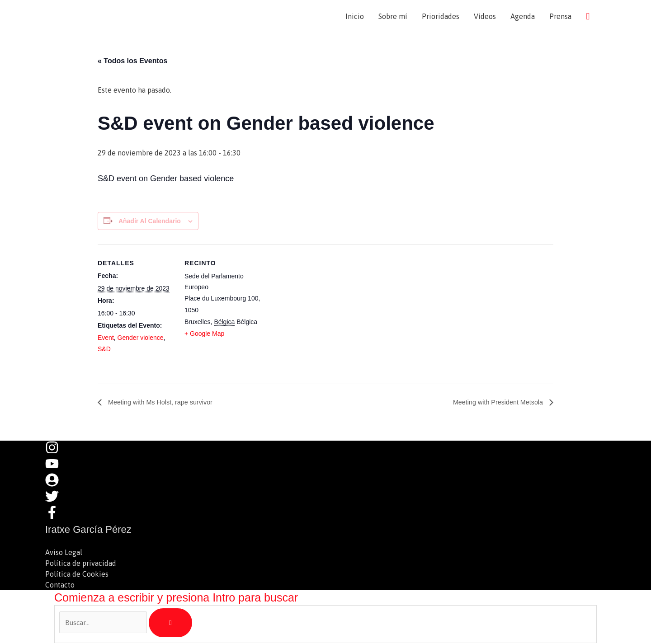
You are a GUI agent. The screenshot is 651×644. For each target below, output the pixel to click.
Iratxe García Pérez (123, 16)
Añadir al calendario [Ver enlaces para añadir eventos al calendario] (150, 222)
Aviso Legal (64, 553)
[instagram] (57, 452)
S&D (104, 350)
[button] (588, 16)
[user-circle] (57, 485)
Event (106, 339)
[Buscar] (171, 623)
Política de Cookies (77, 575)
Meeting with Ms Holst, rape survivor (165, 403)
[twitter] (57, 501)
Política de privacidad (81, 564)
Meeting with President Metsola (493, 403)
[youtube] (57, 469)
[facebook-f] (54, 517)
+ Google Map (204, 335)
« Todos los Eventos (132, 62)
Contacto (60, 586)
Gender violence (141, 339)
